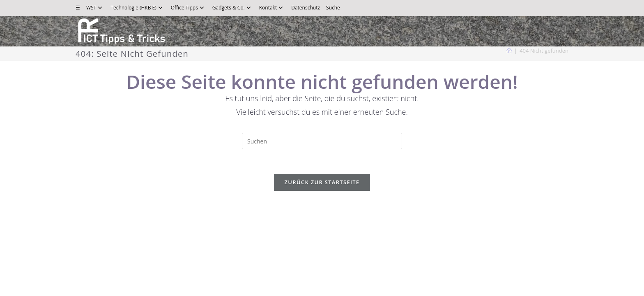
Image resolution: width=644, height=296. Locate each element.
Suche (333, 8)
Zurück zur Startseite (322, 182)
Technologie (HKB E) (138, 8)
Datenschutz (306, 8)
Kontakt (272, 8)
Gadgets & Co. (233, 8)
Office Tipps (189, 8)
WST (95, 8)
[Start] (509, 51)
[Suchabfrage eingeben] (322, 141)
